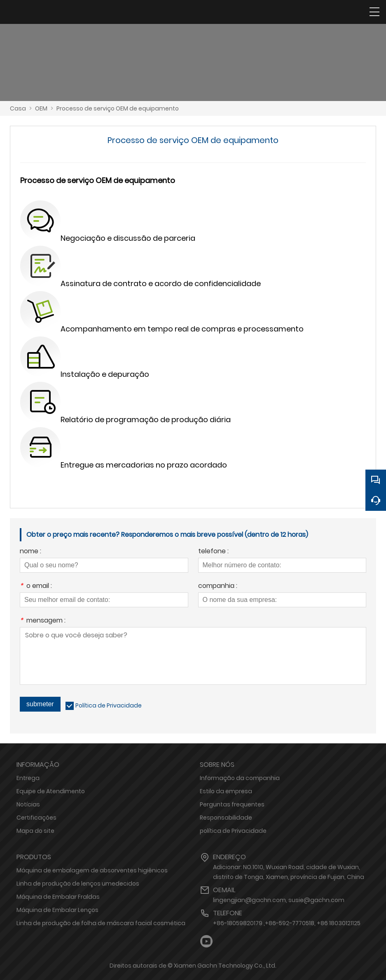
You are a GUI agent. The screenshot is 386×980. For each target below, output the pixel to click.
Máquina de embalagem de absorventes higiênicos (92, 870)
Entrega (28, 778)
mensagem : (43, 621)
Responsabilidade (226, 818)
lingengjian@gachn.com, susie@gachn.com (279, 900)
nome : (30, 552)
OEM (41, 108)
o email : (36, 586)
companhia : (218, 586)
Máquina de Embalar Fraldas (58, 897)
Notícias (28, 804)
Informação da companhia (240, 778)
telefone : (213, 552)
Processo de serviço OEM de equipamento (118, 108)
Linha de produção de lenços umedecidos (78, 884)
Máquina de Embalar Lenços (57, 910)
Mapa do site (35, 831)
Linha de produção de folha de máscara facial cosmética (101, 923)
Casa (18, 108)
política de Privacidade (233, 831)
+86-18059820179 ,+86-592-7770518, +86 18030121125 (287, 923)
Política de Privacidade (109, 705)
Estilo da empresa (226, 791)
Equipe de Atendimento (51, 791)
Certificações (36, 818)
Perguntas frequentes (232, 804)
